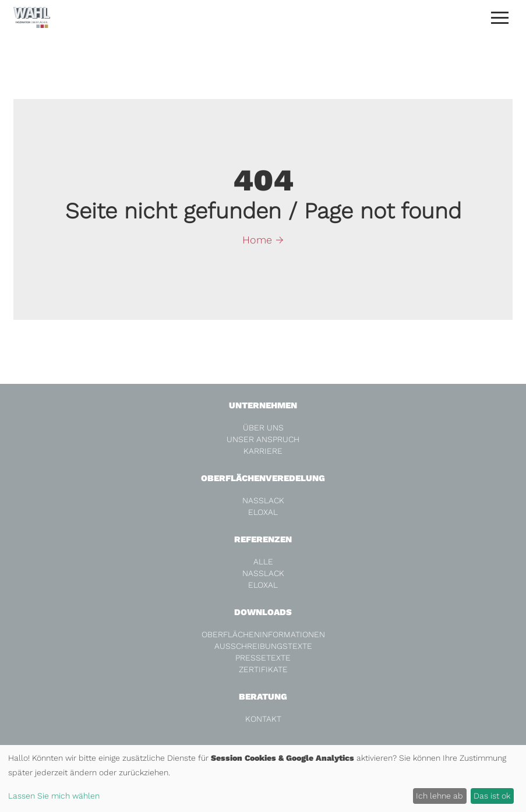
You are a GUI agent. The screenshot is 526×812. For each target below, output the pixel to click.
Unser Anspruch (263, 439)
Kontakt (263, 719)
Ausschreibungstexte (263, 646)
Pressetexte (263, 658)
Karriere (263, 451)
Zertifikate (263, 669)
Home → (263, 240)
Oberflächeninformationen (263, 634)
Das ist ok (492, 796)
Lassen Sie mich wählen (54, 796)
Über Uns (263, 428)
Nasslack (263, 500)
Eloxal (263, 512)
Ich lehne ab (439, 796)
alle (263, 562)
